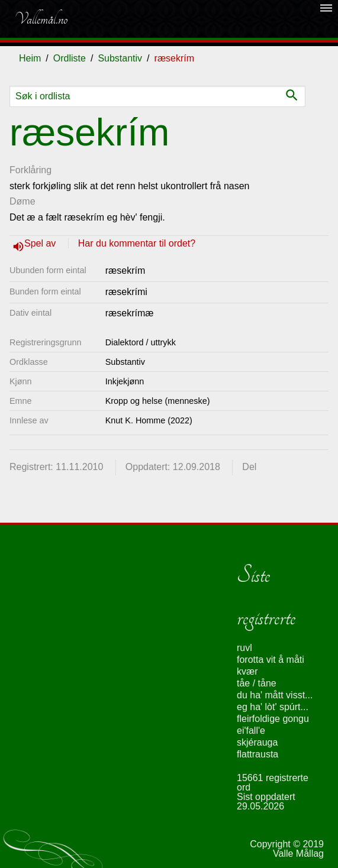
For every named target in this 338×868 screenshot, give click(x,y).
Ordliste (70, 58)
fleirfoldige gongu (273, 719)
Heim (30, 58)
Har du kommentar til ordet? (137, 243)
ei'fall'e (251, 731)
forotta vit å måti (271, 660)
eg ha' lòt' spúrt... (273, 707)
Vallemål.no (41, 19)
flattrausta (257, 754)
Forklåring (30, 170)
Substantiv (120, 58)
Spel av (41, 243)
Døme (22, 201)
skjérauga (257, 742)
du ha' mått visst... (275, 695)
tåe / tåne (257, 683)
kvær (247, 671)
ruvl (244, 648)
